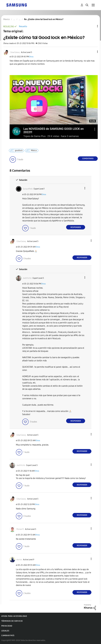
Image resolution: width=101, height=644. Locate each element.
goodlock (19, 150)
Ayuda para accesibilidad (14, 616)
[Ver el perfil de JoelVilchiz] (27, 278)
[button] (93, 52)
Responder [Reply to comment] (76, 227)
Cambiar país (8, 636)
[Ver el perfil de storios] (19, 560)
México (34, 150)
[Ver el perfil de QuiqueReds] (28, 189)
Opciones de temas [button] (93, 26)
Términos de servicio (12, 621)
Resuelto (23, 26)
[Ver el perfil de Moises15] (20, 529)
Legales (5, 631)
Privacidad (7, 626)
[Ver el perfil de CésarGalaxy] (15, 52)
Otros (31, 57)
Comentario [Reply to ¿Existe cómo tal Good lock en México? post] (88, 159)
